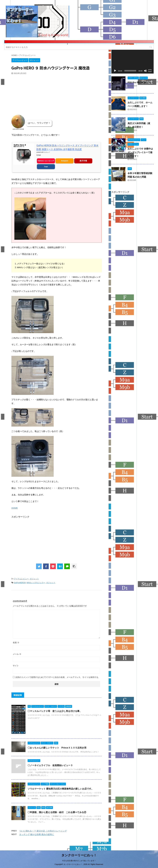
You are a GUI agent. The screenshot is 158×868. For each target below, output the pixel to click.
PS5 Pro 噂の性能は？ (139, 83)
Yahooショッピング (46, 161)
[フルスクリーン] (150, 71)
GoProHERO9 (20, 583)
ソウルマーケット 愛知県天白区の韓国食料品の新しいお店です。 (61, 789)
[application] (133, 62)
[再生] (115, 71)
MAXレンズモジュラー (36, 583)
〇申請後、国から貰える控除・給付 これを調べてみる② (57, 812)
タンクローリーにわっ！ (79, 855)
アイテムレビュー (21, 579)
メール (17, 654)
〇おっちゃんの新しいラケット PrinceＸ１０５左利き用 (57, 748)
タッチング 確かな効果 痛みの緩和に (37, 834)
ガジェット (34, 579)
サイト (16, 666)
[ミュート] (145, 71)
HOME (15, 508)
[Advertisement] (33, 94)
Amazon (65, 161)
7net (46, 167)
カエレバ (47, 152)
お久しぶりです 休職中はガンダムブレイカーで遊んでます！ (140, 152)
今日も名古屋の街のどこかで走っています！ (79, 860)
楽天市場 (83, 161)
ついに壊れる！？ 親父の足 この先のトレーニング (43, 831)
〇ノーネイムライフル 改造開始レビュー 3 (50, 765)
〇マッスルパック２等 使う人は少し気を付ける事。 (55, 711)
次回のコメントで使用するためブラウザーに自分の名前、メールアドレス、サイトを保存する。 (58, 677)
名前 (16, 643)
